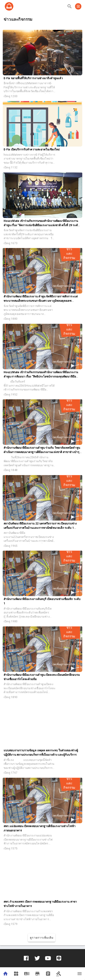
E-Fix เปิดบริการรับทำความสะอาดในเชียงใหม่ (32, 149)
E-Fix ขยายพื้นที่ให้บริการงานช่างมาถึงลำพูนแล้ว (33, 78)
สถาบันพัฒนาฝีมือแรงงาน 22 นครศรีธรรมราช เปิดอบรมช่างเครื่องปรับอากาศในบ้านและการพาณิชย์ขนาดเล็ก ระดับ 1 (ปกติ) (40, 528)
